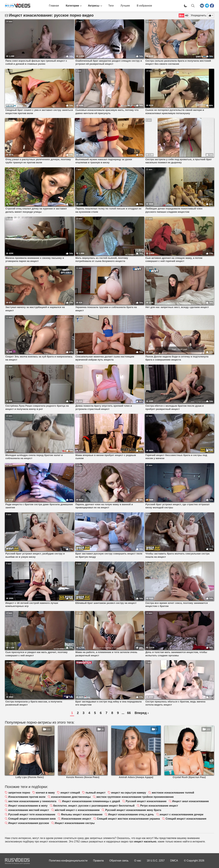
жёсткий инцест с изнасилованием (77, 810)
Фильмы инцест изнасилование (82, 814)
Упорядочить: (199, 15)
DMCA (174, 861)
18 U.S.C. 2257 (156, 861)
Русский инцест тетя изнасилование (32, 814)
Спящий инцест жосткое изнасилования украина (128, 819)
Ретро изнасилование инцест (159, 806)
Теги (111, 6)
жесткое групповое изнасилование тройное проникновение (135, 797)
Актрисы (94, 6)
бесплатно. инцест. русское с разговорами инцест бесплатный (94, 806)
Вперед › (142, 713)
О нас (138, 861)
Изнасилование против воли (27, 797)
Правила (98, 861)
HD (187, 15)
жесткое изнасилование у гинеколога (32, 801)
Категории (72, 6)
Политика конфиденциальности (68, 861)
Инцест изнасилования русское (29, 823)
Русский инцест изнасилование (146, 801)
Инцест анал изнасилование (191, 801)
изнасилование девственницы (71, 797)
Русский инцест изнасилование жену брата (133, 810)
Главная (54, 6)
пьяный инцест (96, 793)
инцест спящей (70, 793)
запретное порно (19, 793)
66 (129, 713)
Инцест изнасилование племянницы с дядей (91, 801)
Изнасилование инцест (76, 819)
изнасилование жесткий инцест (29, 810)
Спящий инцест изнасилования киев (32, 819)
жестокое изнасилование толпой (173, 793)
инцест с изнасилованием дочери (181, 814)
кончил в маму (45, 793)
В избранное (144, 6)
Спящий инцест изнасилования (186, 819)
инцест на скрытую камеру (129, 793)
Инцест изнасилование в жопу (28, 806)
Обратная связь (119, 861)
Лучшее (125, 6)
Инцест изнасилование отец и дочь (131, 814)
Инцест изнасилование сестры (75, 823)
